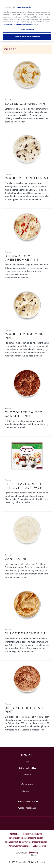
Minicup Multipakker (27, 768)
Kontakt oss (15, 834)
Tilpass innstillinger (27, 30)
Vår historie (27, 791)
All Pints (27, 775)
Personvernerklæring (33, 834)
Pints (27, 762)
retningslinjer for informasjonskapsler (17, 24)
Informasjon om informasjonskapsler (26, 838)
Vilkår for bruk (39, 846)
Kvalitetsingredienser (27, 808)
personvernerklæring (24, 7)
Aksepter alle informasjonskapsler (27, 37)
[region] (27, 21)
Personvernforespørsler (19, 846)
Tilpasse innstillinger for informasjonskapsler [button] (26, 842)
